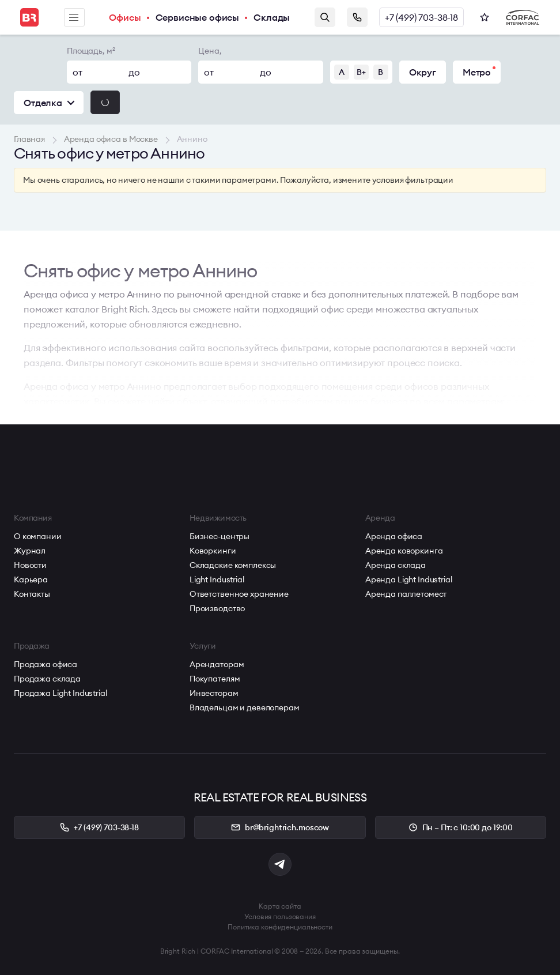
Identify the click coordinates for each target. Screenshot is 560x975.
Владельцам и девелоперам (245, 707)
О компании (38, 536)
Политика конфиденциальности (280, 927)
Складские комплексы (233, 565)
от (77, 72)
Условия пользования (280, 916)
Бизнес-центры (220, 536)
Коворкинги (213, 551)
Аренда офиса (394, 536)
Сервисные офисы (198, 17)
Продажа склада (47, 679)
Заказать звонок (357, 17)
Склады (272, 17)
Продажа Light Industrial (60, 693)
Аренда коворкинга (404, 551)
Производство (217, 608)
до (134, 72)
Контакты (32, 594)
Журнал (30, 551)
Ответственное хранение (239, 594)
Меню (74, 18)
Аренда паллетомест (406, 594)
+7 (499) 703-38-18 (421, 17)
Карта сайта (280, 906)
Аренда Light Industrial (409, 579)
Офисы (125, 17)
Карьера (31, 579)
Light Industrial (217, 579)
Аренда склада (396, 565)
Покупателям (215, 679)
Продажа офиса (46, 664)
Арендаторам (217, 664)
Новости (30, 565)
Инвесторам (214, 693)
